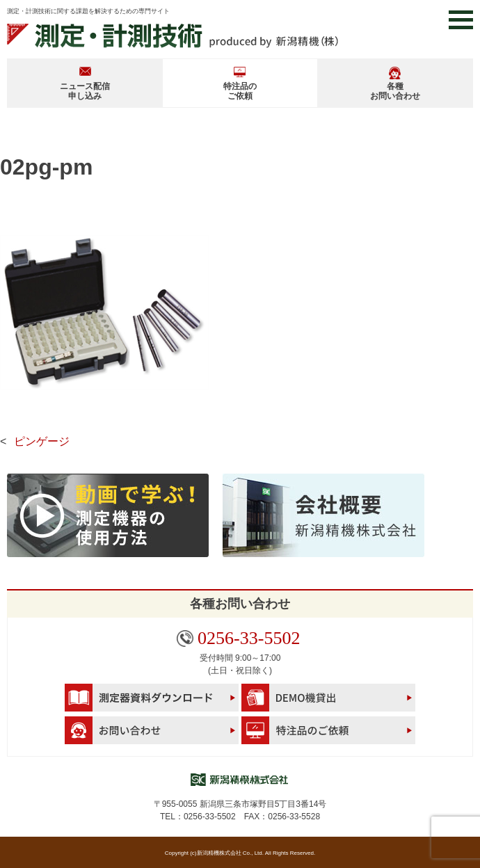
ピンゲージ (42, 441)
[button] (461, 20)
